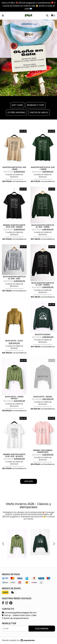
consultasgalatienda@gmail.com (19, 613)
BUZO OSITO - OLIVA (14, 341)
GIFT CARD (17, 105)
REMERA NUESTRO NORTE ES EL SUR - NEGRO (14, 226)
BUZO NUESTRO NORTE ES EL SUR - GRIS (14, 278)
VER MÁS (29, 481)
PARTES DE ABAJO (39, 112)
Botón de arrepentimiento (15, 618)
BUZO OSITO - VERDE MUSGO (14, 398)
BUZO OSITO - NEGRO (43, 397)
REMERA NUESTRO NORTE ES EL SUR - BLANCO (14, 455)
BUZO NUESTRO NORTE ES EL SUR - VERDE (43, 226)
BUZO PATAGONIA (43, 334)
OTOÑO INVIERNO (16, 112)
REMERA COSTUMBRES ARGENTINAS (43, 451)
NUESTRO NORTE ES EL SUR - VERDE (43, 168)
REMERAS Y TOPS (36, 105)
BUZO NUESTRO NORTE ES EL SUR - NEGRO (43, 284)
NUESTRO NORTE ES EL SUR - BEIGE (14, 168)
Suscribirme (42, 629)
